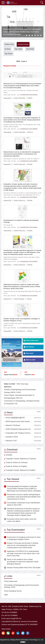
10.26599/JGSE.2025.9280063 (28, 261)
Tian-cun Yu (36, 195)
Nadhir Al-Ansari (8, 325)
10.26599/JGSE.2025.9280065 (28, 328)
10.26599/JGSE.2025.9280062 (28, 227)
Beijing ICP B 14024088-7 (29, 625)
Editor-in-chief (29, 360)
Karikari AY (36, 159)
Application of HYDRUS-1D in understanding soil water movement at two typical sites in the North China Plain (23, 553)
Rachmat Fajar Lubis (15, 125)
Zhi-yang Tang (18, 195)
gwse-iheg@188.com (14, 618)
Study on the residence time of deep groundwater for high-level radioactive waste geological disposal (23, 562)
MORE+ (39, 412)
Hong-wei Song (8, 291)
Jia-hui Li (14, 90)
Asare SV (30, 159)
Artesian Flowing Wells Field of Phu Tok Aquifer (24, 568)
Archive (7, 49)
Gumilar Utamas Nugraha (11, 127)
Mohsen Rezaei (23, 257)
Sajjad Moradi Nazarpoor (11, 257)
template (8, 455)
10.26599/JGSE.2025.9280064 (28, 296)
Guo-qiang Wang (27, 195)
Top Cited (18, 49)
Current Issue (23, 44)
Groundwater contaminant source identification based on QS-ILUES (23, 504)
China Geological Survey (13, 591)
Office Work (29, 353)
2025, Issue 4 (21, 61)
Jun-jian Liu (22, 193)
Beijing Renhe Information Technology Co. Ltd (27, 640)
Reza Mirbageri (13, 259)
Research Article (10, 66)
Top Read (30, 49)
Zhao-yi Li (10, 195)
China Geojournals (11, 581)
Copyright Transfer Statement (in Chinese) (20, 459)
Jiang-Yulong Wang (31, 193)
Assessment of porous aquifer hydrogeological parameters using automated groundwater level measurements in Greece (24, 497)
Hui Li (5, 90)
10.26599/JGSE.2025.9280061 (28, 197)
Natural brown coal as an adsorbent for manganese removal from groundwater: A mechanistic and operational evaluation (22, 154)
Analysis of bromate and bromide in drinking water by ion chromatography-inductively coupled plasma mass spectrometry (23, 545)
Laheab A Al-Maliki (9, 323)
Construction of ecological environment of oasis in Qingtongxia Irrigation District (24, 538)
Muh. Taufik (37, 125)
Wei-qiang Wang (23, 291)
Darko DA (15, 159)
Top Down (8, 54)
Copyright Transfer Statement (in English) (20, 470)
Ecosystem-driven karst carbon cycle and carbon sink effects (22, 520)
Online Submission (31, 340)
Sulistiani (6, 125)
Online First (9, 44)
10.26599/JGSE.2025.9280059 (28, 129)
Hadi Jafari (31, 257)
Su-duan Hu (7, 193)
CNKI (6, 595)
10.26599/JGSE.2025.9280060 (28, 161)
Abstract (6, 98)
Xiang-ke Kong (31, 90)
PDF (29, 98)
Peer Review (29, 347)
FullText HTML (18, 98)
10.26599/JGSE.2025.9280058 (28, 95)
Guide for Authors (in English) (15, 466)
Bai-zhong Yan (22, 90)
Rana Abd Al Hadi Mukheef (23, 323)
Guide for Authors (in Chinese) (16, 462)
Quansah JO (23, 159)
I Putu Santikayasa (27, 125)
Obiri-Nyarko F (8, 159)
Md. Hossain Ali (8, 225)
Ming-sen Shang (33, 291)
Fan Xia (15, 291)
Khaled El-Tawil (35, 323)
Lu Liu (9, 90)
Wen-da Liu (14, 193)
